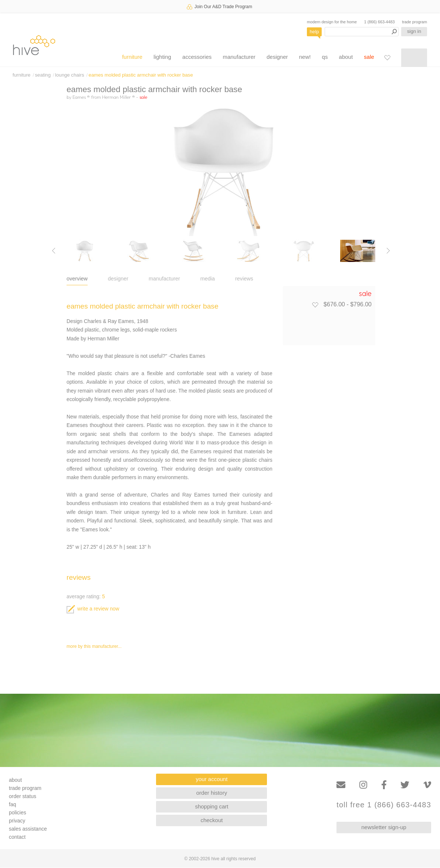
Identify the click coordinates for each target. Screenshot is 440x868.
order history (212, 793)
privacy (17, 821)
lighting (162, 57)
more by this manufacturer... (94, 646)
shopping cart (211, 806)
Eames (81, 97)
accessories (197, 57)
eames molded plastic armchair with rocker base (141, 75)
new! (305, 57)
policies (18, 813)
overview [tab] (77, 279)
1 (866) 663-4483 (380, 22)
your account (212, 779)
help (314, 32)
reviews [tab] (244, 279)
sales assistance (28, 829)
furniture (132, 57)
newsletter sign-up (384, 827)
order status (23, 796)
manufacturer (239, 57)
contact (17, 837)
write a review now (93, 609)
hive (34, 45)
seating (43, 75)
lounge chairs (70, 75)
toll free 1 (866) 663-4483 (384, 805)
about (346, 57)
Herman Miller (119, 97)
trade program (414, 22)
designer (277, 57)
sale (369, 57)
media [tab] (208, 279)
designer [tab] (118, 279)
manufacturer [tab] (164, 279)
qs (325, 57)
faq (12, 804)
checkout (211, 820)
